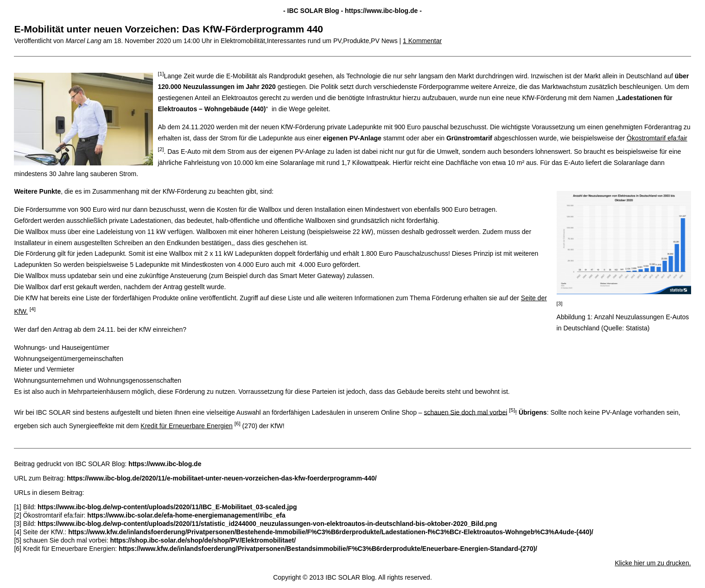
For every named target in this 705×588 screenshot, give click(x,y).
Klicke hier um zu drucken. (653, 563)
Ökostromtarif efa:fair (657, 138)
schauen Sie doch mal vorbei (466, 412)
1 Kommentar (422, 41)
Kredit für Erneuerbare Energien (186, 426)
